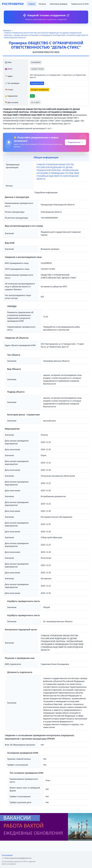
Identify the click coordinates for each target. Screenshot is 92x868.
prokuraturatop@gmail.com (21, 858)
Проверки (7, 30)
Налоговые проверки (59, 4)
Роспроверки (7, 855)
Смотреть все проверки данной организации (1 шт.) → (28, 128)
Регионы (42, 4)
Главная (32, 4)
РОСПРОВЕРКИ (13, 4)
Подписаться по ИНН (80, 4)
